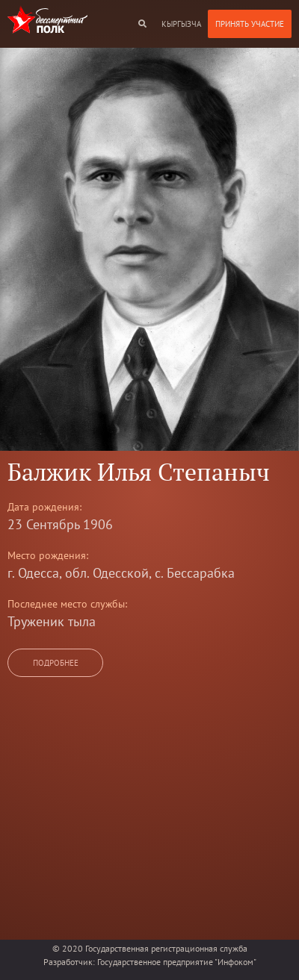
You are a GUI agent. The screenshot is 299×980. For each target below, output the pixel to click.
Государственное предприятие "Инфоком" (177, 962)
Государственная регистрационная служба (166, 948)
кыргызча (181, 24)
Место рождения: (48, 555)
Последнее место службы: (67, 604)
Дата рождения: (44, 507)
